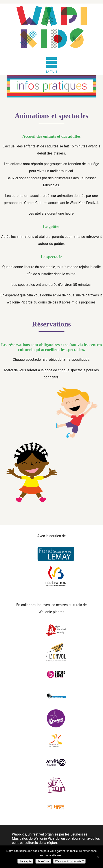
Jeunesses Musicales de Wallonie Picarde (50, 836)
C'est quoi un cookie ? (69, 861)
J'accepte (25, 861)
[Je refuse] (97, 857)
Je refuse (43, 861)
